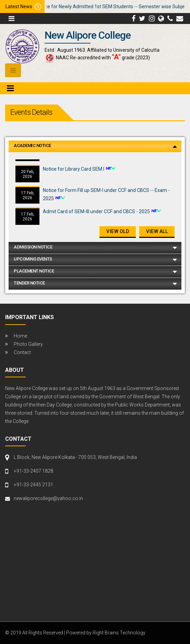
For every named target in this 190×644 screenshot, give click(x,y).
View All (157, 231)
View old (118, 231)
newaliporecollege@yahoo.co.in (48, 498)
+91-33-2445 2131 (33, 485)
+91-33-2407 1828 (33, 471)
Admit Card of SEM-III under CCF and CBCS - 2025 (97, 214)
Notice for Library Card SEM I (74, 171)
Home (20, 336)
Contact (22, 352)
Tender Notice (29, 283)
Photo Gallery (28, 344)
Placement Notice (34, 271)
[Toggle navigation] (13, 70)
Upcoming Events (33, 259)
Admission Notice (33, 247)
